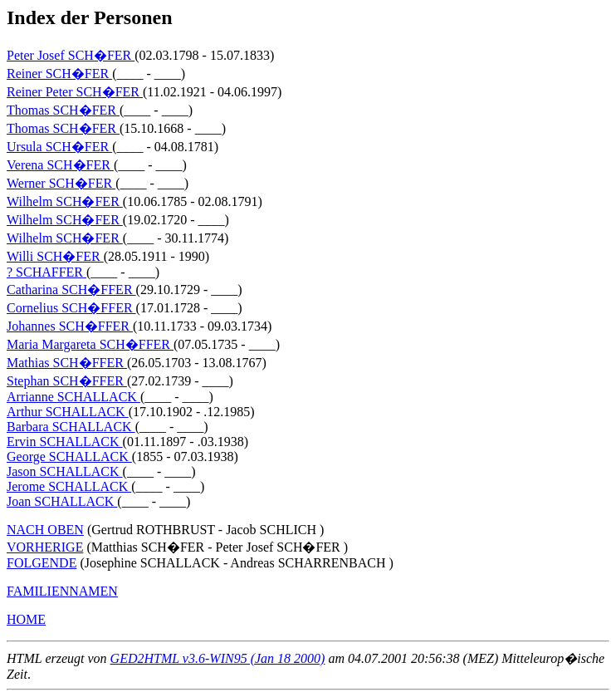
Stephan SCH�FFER (67, 381)
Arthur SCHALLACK (68, 412)
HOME (26, 619)
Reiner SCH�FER (59, 74)
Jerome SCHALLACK (69, 486)
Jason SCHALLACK (65, 471)
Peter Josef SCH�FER (71, 55)
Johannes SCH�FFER (70, 326)
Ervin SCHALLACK (65, 442)
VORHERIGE (45, 547)
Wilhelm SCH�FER (65, 201)
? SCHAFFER (46, 272)
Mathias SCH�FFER (67, 363)
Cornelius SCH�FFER (71, 308)
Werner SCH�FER (61, 183)
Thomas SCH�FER (63, 110)
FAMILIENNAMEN (62, 591)
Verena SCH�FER (60, 165)
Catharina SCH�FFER (71, 290)
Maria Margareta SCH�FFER (90, 344)
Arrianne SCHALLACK (73, 397)
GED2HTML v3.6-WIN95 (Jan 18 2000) (218, 658)
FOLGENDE (42, 563)
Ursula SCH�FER (59, 147)
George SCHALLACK (69, 456)
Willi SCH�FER (55, 256)
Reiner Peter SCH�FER (75, 92)
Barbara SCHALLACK (71, 427)
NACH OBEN (45, 530)
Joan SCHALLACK (62, 501)
